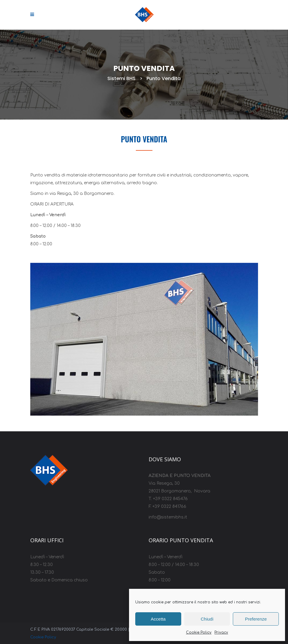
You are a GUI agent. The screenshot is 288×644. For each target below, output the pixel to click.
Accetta (158, 619)
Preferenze (256, 619)
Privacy (221, 632)
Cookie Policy (199, 632)
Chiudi (207, 619)
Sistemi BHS (118, 78)
